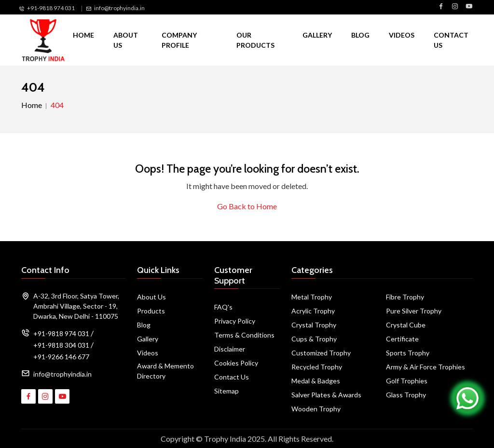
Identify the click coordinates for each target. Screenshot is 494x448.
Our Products (255, 40)
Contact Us (451, 40)
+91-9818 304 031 (61, 345)
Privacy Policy (235, 321)
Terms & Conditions (244, 335)
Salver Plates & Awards (326, 395)
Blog (360, 35)
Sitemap (226, 391)
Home (83, 35)
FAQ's (223, 307)
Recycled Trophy (317, 367)
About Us (126, 40)
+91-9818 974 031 (51, 8)
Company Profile (179, 40)
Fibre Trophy (405, 297)
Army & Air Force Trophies (425, 367)
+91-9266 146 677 (61, 357)
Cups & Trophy (314, 339)
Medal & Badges (316, 381)
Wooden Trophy (316, 409)
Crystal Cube (406, 325)
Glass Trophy (406, 395)
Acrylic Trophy (313, 311)
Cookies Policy (236, 363)
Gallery (317, 35)
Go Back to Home (247, 206)
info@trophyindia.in (119, 8)
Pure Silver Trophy (414, 311)
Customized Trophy (321, 353)
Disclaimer (230, 349)
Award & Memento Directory (165, 371)
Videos (402, 35)
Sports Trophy (408, 353)
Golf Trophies (407, 381)
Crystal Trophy (314, 325)
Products (151, 311)
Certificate (402, 339)
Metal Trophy (312, 297)
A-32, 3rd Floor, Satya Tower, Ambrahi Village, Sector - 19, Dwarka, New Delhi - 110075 (76, 306)
